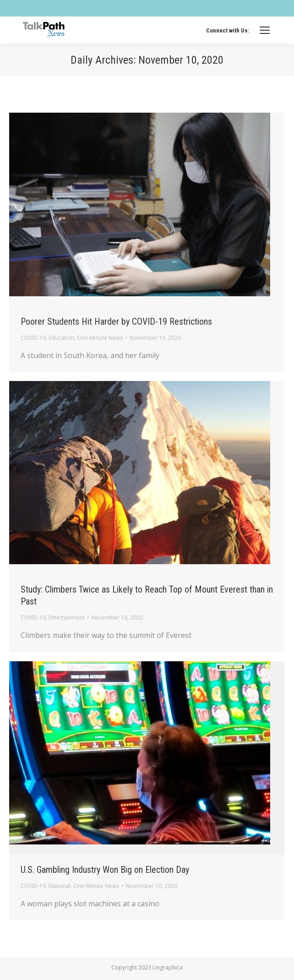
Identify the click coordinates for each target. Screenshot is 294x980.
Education (61, 338)
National (60, 886)
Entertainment (67, 618)
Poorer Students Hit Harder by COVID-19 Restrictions (116, 321)
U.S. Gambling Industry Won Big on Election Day (105, 870)
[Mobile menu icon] (265, 30)
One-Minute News (100, 338)
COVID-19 (33, 338)
